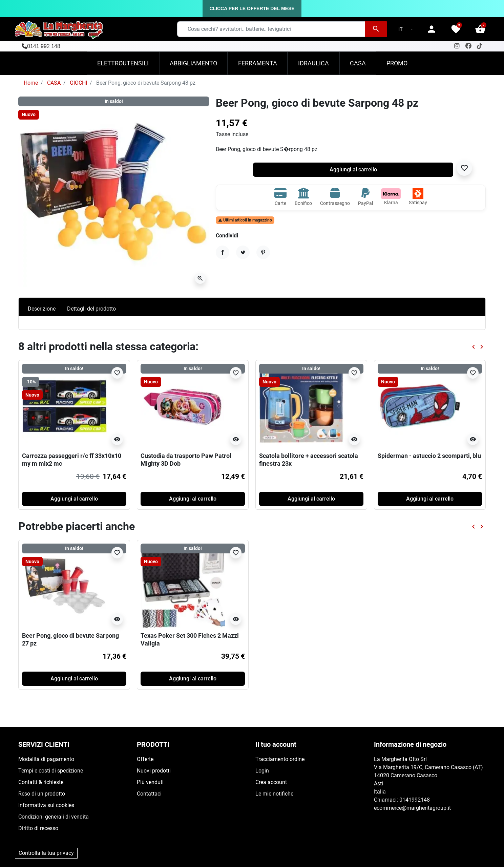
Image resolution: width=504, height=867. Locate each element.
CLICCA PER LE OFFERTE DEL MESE (252, 8)
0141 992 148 (44, 46)
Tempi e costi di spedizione (51, 771)
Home (31, 83)
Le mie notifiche (274, 794)
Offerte (145, 759)
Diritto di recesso (38, 828)
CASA (54, 83)
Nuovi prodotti (154, 771)
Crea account (271, 782)
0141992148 (415, 800)
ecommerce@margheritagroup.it (412, 808)
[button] (480, 29)
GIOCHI (78, 83)
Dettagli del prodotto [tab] (91, 309)
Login (262, 771)
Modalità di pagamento (46, 759)
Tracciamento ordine (280, 759)
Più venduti (150, 782)
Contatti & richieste (41, 782)
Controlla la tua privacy (46, 853)
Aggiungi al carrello (353, 170)
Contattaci (149, 794)
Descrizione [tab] (42, 309)
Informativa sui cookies (46, 805)
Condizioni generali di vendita (54, 817)
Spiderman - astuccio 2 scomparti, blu (429, 456)
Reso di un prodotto (42, 794)
